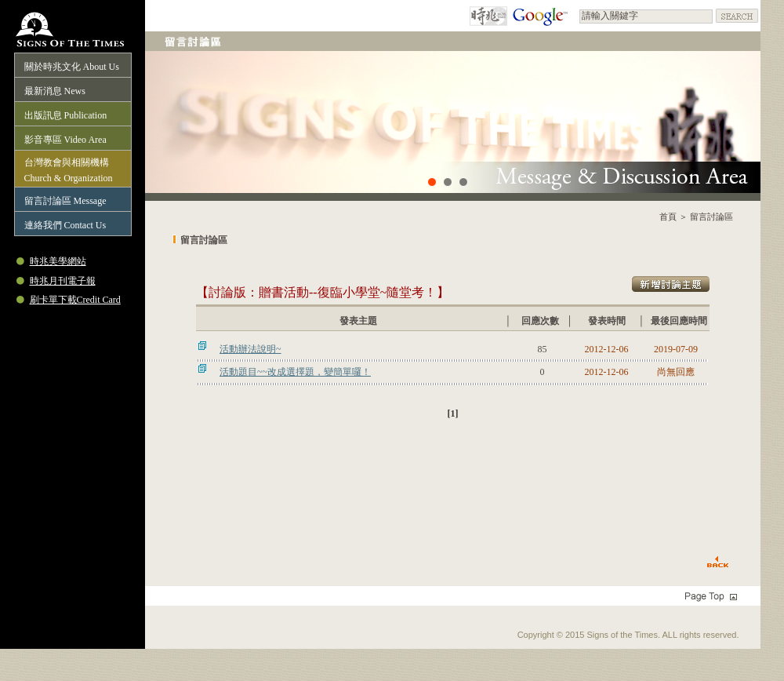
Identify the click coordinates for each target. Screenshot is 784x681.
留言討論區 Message (65, 201)
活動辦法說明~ (250, 349)
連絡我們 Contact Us (65, 225)
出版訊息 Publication (66, 115)
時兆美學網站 (58, 261)
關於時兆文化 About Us (72, 67)
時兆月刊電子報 (63, 281)
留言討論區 (711, 217)
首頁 (668, 217)
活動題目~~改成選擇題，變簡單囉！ (295, 372)
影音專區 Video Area (65, 140)
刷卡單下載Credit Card (75, 300)
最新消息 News (55, 91)
